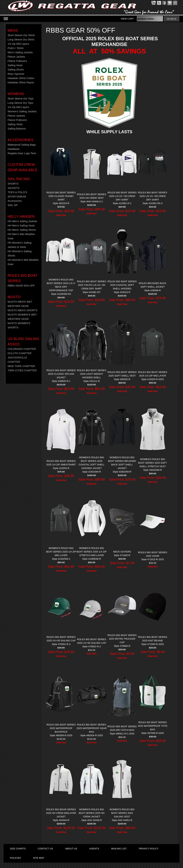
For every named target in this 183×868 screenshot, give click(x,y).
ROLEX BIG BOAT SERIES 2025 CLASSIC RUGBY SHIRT (61, 196)
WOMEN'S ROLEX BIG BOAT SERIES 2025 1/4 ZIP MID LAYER (61, 552)
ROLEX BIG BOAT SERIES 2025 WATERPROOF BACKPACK (61, 728)
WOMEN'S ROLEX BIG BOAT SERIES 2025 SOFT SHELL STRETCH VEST (153, 463)
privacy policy (149, 849)
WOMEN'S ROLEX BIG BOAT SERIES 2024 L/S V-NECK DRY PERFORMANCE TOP (61, 285)
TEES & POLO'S (17, 192)
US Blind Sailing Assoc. (23, 341)
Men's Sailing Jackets (20, 52)
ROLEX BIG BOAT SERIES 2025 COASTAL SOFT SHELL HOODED (122, 285)
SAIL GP (13, 205)
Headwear (13, 149)
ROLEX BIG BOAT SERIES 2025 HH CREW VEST (92, 196)
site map (39, 858)
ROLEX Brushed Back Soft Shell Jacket (153, 285)
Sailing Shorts (16, 70)
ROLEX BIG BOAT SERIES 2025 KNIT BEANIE (153, 639)
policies (15, 858)
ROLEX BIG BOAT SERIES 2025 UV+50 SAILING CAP (61, 639)
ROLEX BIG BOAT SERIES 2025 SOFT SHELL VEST (122, 374)
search (171, 19)
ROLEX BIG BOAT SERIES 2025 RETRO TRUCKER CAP (122, 639)
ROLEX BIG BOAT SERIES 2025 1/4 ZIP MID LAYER (153, 374)
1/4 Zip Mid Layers (18, 44)
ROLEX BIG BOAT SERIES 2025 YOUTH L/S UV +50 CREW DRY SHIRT (92, 285)
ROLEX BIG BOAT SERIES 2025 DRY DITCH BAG (122, 728)
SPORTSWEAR (17, 197)
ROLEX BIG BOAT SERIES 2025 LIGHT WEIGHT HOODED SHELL (92, 374)
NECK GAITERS (122, 552)
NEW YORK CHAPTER (21, 366)
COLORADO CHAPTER (22, 349)
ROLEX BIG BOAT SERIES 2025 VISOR (153, 554)
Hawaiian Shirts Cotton (21, 78)
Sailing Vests (15, 65)
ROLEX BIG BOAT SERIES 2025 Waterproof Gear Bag (92, 728)
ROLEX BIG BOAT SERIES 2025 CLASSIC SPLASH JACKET (61, 374)
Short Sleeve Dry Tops (21, 99)
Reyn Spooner (16, 74)
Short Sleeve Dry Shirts (21, 35)
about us (71, 849)
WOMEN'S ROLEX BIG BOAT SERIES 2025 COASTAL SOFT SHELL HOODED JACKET (92, 463)
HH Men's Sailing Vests (21, 226)
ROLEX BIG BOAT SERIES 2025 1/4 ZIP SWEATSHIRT (61, 463)
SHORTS (13, 184)
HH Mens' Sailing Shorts (22, 230)
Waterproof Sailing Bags (22, 145)
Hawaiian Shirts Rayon (21, 82)
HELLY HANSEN (21, 216)
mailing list (119, 849)
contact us (45, 849)
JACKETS (13, 188)
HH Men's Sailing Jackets (22, 221)
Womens (16, 94)
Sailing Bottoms (17, 129)
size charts (18, 849)
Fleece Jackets (16, 57)
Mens (13, 30)
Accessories (20, 140)
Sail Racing (19, 179)
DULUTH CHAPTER (19, 353)
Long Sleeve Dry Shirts (21, 40)
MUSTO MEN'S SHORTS (22, 310)
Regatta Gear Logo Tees (22, 153)
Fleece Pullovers (17, 61)
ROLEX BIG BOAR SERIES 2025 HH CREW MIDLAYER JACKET (61, 813)
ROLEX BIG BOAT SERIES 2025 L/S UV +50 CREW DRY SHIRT (122, 196)
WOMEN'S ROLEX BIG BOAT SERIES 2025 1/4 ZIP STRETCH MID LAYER (92, 552)
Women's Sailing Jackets (22, 111)
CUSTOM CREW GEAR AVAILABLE (22, 167)
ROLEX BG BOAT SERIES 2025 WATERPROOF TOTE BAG (153, 726)
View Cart (127, 19)
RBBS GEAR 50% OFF (21, 286)
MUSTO (14, 297)
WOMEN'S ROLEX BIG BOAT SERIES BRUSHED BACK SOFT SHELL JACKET (122, 463)
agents (94, 849)
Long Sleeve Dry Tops (20, 103)
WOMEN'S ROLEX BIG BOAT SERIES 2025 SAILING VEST (122, 813)
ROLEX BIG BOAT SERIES (22, 278)
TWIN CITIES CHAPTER (22, 370)
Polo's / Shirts (15, 48)
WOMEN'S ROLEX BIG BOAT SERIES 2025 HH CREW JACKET (91, 813)
